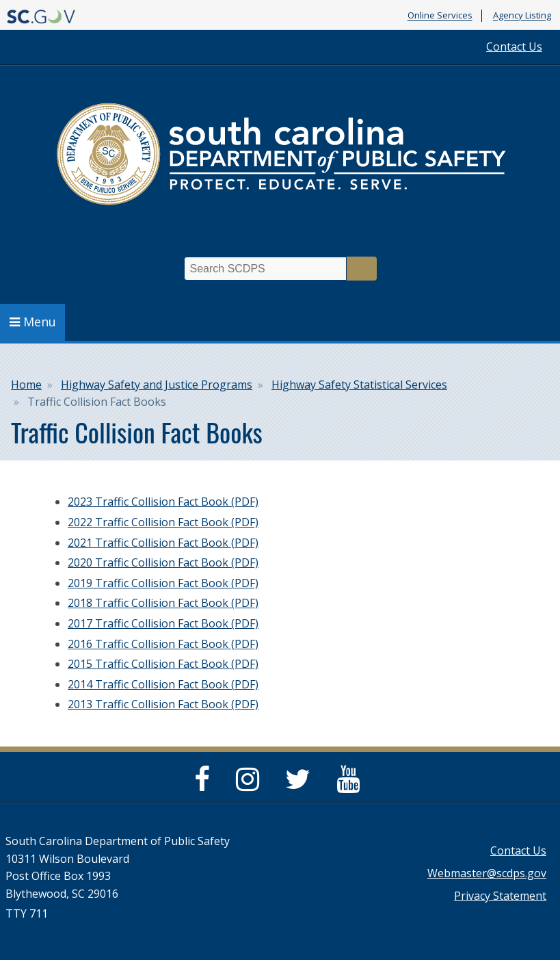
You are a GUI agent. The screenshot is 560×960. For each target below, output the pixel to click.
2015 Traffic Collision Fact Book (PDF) (163, 664)
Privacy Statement (500, 896)
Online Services (440, 16)
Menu (33, 322)
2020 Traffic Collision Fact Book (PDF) (163, 562)
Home (26, 385)
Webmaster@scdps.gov (487, 873)
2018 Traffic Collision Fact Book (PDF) (163, 603)
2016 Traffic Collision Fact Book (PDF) (163, 644)
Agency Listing (522, 16)
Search (362, 269)
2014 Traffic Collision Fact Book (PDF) (163, 684)
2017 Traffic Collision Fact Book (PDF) (163, 623)
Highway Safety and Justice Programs (157, 385)
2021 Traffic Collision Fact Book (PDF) (163, 543)
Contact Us (514, 47)
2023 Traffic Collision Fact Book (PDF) (163, 502)
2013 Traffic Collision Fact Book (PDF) (163, 704)
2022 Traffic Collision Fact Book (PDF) (163, 522)
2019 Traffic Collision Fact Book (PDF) (163, 583)
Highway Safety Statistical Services (359, 385)
